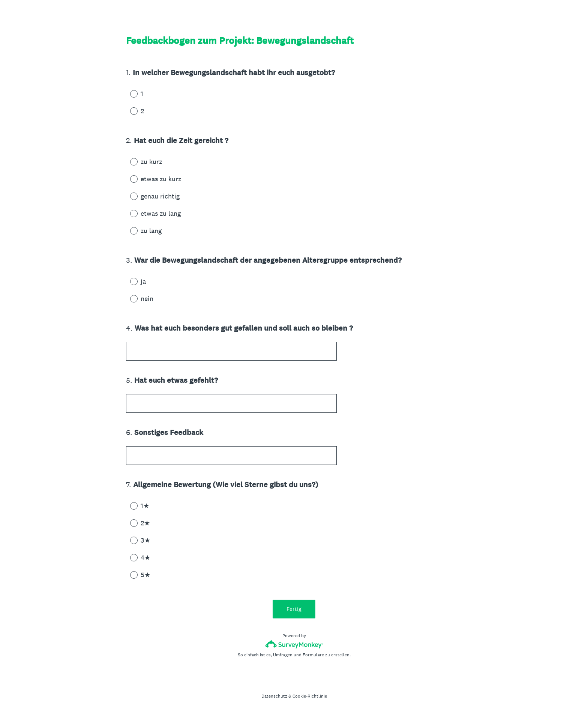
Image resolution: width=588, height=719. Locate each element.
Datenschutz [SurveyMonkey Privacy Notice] (274, 696)
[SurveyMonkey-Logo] (294, 644)
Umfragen (283, 655)
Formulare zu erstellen (326, 655)
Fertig (294, 609)
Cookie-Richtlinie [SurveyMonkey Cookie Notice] (310, 696)
